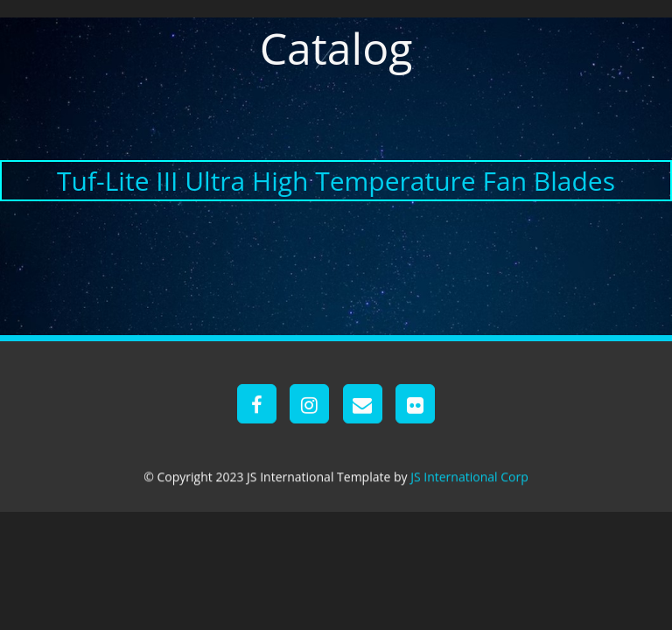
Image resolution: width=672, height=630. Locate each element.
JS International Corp (469, 476)
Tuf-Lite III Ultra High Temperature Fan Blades (336, 181)
